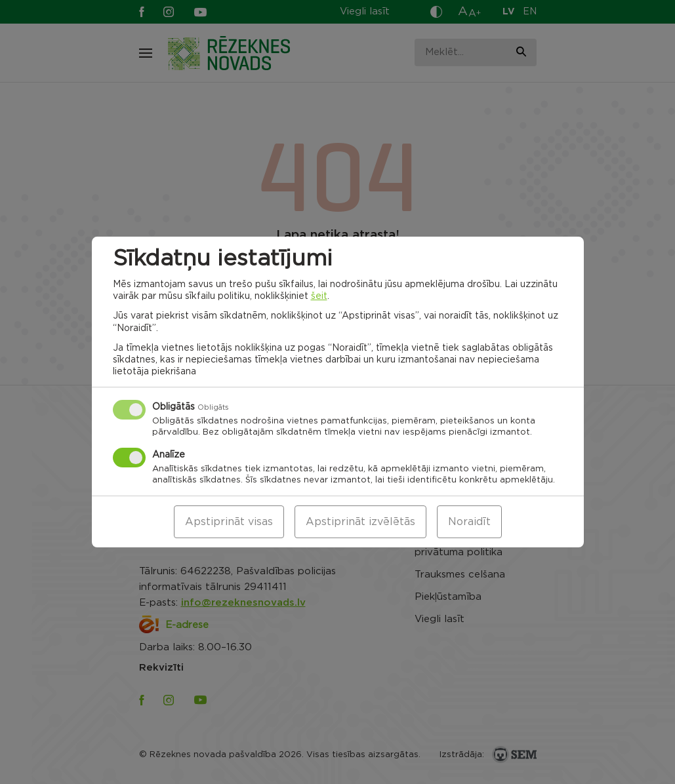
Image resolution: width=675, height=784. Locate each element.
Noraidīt (469, 522)
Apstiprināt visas (229, 522)
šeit (319, 296)
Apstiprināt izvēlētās (360, 522)
